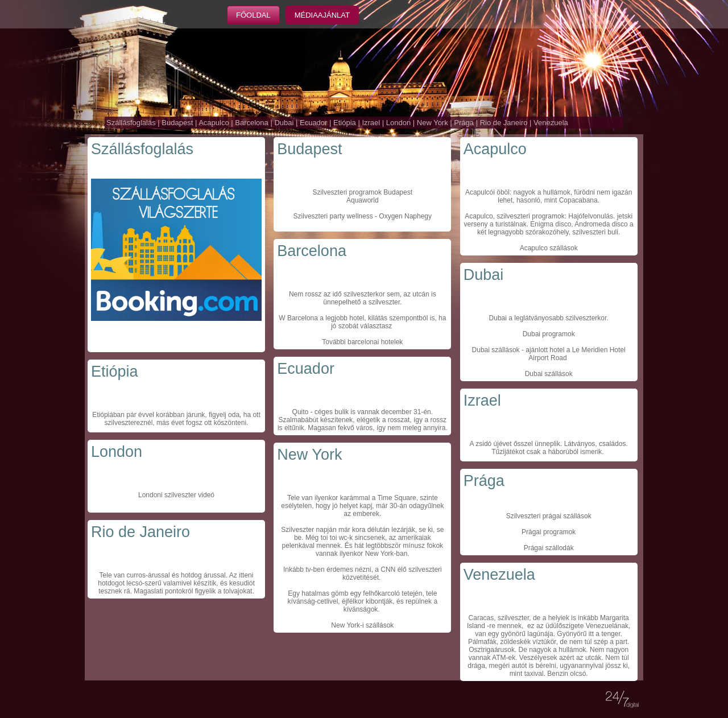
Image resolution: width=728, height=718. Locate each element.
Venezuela (551, 123)
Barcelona (252, 123)
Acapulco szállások (549, 248)
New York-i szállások (362, 625)
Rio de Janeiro (504, 123)
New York (433, 123)
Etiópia (345, 123)
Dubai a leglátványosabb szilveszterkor (548, 318)
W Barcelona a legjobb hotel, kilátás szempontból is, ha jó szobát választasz (362, 322)
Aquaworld (363, 200)
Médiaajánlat (322, 15)
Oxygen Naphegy (405, 216)
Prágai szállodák (549, 548)
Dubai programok (549, 334)
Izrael (371, 123)
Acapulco (214, 123)
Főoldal (253, 15)
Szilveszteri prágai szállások (549, 516)
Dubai (284, 123)
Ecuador (313, 123)
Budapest (177, 123)
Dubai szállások (496, 350)
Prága (464, 123)
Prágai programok (549, 532)
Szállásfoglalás (131, 123)
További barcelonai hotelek (362, 342)
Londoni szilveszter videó (176, 495)
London (398, 123)
